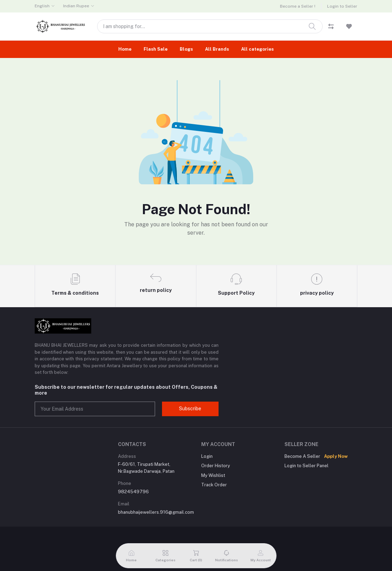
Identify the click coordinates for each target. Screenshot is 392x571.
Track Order (214, 485)
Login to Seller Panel (306, 466)
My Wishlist (213, 475)
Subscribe (190, 409)
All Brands (217, 49)
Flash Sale (156, 49)
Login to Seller (342, 6)
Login (207, 456)
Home (125, 49)
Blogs (186, 49)
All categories (257, 49)
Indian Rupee (76, 6)
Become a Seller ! (298, 6)
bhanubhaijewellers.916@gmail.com (156, 512)
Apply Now (336, 456)
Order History (216, 466)
